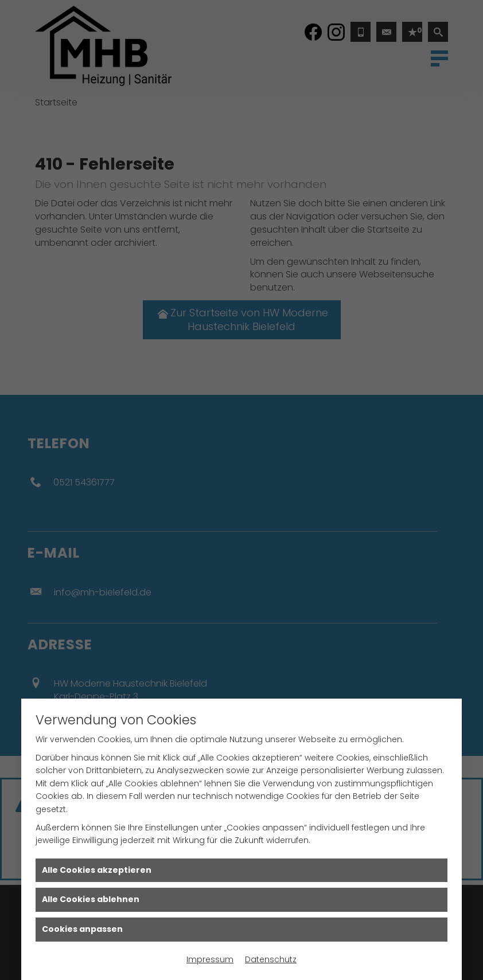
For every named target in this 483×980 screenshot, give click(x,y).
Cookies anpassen (82, 929)
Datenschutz (271, 959)
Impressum (210, 959)
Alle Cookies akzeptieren (97, 870)
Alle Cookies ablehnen (91, 899)
